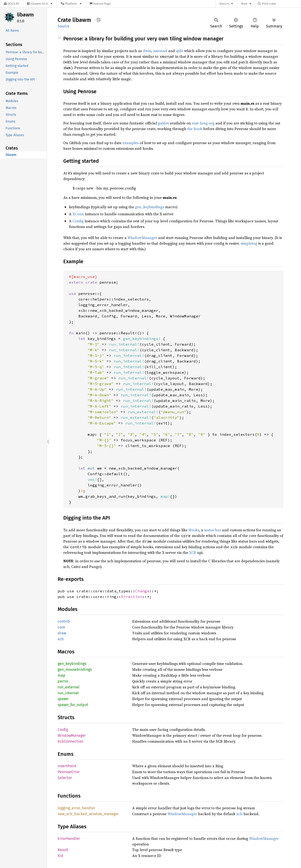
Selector (65, 778)
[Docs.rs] (12, 4)
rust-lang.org (203, 123)
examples (131, 143)
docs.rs (224, 4)
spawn (63, 699)
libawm (25, 15)
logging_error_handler (76, 808)
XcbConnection (70, 741)
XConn (78, 214)
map (61, 675)
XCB (193, 552)
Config (78, 221)
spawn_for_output (73, 705)
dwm (147, 51)
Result (63, 850)
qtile (180, 51)
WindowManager (142, 238)
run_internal (68, 693)
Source (63, 26)
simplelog (249, 243)
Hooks (194, 530)
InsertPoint (67, 766)
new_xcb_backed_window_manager (88, 814)
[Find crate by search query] (281, 4)
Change (142, 591)
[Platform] (71, 4)
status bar (213, 530)
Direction (132, 597)
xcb (61, 639)
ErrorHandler (69, 839)
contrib (64, 621)
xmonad (160, 51)
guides (163, 123)
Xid (60, 856)
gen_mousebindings (75, 669)
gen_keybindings (150, 207)
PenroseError (69, 772)
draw (62, 633)
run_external (69, 687)
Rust (244, 4)
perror (63, 681)
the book (195, 129)
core (61, 627)
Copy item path (99, 20)
